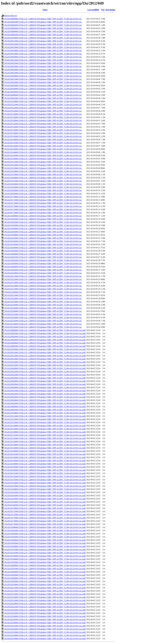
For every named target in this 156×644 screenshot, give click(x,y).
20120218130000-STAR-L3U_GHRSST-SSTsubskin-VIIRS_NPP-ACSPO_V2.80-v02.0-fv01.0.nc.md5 (45, 432)
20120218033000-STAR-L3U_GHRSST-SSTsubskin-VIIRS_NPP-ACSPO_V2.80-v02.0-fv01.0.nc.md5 (45, 397)
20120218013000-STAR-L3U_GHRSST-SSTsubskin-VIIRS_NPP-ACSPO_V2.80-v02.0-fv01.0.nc (43, 47)
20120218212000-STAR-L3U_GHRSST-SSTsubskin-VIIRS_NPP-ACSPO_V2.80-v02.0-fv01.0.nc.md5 (45, 591)
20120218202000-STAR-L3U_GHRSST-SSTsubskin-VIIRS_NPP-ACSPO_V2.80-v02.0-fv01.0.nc (43, 260)
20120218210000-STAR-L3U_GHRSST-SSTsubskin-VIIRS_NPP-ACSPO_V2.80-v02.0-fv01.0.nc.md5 (45, 585)
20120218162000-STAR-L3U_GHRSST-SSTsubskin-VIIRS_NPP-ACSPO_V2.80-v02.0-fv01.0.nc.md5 (45, 496)
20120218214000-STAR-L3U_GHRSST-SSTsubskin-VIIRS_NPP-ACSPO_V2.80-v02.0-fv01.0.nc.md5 (45, 597)
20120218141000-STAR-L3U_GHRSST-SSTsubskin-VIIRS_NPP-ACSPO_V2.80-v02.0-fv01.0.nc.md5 (45, 454)
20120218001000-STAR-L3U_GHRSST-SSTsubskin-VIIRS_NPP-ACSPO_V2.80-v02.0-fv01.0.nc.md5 (45, 333)
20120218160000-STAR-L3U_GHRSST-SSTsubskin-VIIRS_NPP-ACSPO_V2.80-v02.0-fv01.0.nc (43, 178)
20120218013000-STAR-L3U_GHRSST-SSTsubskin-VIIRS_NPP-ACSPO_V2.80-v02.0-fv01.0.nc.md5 (45, 359)
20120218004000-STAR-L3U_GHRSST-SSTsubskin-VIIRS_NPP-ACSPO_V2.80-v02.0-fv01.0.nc (43, 31)
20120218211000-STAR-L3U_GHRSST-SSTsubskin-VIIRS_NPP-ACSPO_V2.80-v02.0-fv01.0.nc (43, 276)
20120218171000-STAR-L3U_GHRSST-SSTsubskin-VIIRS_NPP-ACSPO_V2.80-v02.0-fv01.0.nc (43, 200)
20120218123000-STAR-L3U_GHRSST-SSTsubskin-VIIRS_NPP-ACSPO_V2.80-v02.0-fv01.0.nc (43, 111)
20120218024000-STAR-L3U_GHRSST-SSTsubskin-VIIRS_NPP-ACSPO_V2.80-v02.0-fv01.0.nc (43, 70)
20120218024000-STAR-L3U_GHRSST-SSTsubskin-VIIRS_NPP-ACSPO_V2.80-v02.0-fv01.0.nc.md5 (45, 381)
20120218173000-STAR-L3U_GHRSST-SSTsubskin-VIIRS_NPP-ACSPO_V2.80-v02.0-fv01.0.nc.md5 (45, 518)
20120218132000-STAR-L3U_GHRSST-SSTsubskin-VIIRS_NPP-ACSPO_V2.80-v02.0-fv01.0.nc (43, 127)
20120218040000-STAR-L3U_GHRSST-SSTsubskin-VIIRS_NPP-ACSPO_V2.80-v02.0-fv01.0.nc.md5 (45, 407)
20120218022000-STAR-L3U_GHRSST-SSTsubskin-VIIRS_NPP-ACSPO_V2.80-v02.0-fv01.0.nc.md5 (45, 375)
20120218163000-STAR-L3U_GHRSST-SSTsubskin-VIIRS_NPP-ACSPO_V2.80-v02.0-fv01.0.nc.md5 (45, 499)
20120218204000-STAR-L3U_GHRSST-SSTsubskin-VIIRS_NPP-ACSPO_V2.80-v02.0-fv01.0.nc (43, 267)
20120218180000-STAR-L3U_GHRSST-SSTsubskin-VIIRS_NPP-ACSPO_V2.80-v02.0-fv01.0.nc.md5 (45, 527)
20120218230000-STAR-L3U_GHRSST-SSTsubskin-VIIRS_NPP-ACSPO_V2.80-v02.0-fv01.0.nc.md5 (45, 623)
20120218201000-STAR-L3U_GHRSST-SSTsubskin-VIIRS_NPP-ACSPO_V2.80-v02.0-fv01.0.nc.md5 (45, 569)
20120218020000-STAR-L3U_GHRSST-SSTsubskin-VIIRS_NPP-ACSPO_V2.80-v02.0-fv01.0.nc (43, 57)
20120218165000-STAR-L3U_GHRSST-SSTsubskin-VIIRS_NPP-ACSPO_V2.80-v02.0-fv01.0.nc (43, 194)
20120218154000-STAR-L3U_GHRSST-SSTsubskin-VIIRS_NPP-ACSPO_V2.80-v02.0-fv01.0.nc (43, 171)
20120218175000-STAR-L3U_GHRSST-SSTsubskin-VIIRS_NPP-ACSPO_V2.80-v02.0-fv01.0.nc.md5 (45, 524)
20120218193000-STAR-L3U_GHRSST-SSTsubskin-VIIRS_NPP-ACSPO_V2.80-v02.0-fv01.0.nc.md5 (45, 556)
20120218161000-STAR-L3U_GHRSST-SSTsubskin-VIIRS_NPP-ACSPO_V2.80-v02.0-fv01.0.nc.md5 (45, 492)
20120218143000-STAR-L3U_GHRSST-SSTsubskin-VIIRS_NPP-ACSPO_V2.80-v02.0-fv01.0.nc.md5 (45, 461)
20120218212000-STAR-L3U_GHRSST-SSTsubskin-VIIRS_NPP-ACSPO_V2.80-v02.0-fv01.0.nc (43, 279)
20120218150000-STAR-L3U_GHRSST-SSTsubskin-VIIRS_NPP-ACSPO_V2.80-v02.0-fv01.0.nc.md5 (45, 470)
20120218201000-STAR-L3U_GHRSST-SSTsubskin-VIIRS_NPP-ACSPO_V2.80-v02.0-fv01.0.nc (43, 257)
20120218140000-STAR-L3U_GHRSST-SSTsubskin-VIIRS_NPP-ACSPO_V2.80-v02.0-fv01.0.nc (43, 140)
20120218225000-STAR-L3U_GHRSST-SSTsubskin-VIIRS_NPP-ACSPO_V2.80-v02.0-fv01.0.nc (43, 308)
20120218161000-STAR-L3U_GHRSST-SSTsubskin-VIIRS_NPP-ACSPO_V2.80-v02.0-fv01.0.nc (43, 181)
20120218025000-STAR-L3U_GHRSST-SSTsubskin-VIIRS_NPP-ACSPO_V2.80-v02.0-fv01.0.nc (43, 73)
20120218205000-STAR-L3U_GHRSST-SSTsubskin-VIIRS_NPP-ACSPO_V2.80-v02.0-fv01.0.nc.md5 (45, 581)
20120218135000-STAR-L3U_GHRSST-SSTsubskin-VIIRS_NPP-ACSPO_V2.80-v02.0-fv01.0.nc (43, 136)
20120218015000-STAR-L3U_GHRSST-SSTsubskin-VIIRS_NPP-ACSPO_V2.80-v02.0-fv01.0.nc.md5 (45, 365)
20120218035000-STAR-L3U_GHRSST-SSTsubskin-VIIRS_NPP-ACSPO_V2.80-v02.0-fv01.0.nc (43, 92)
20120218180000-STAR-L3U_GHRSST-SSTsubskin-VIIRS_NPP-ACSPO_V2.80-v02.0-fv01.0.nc (43, 216)
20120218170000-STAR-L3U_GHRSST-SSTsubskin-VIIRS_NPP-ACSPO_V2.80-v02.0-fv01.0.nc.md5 (45, 508)
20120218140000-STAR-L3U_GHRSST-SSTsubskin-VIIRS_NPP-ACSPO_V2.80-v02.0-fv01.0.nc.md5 (45, 451)
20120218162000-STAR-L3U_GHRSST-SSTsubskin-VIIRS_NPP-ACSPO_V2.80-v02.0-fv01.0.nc (43, 184)
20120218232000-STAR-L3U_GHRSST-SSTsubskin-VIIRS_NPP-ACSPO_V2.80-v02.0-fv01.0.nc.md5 (45, 629)
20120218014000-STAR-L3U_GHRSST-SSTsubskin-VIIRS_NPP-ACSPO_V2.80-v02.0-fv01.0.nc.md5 (45, 362)
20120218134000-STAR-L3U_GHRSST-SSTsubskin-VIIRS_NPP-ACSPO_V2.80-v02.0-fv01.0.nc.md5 (45, 445)
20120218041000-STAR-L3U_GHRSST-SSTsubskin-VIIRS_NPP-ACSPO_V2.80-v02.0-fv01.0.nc (43, 98)
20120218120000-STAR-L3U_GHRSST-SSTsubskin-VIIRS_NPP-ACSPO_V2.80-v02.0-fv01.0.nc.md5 (45, 413)
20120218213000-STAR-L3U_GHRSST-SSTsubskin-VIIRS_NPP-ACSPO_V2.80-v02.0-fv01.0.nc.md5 (45, 594)
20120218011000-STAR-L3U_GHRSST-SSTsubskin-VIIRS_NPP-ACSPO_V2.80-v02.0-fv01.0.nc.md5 (45, 353)
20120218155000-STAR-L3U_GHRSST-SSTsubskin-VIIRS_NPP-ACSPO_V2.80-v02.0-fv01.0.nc (43, 175)
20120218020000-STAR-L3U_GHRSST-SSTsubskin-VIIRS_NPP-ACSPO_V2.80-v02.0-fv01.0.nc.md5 (45, 368)
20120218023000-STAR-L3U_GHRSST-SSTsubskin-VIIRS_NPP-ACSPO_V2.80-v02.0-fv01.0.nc (43, 66)
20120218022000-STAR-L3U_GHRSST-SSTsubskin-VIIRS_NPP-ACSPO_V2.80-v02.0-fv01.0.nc (43, 63)
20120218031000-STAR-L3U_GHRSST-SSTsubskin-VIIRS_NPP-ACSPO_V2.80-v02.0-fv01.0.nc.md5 (45, 391)
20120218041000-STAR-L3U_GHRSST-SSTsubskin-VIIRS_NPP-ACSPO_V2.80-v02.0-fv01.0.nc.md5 (45, 410)
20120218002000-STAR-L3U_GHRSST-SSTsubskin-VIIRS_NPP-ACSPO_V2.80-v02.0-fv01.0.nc (43, 25)
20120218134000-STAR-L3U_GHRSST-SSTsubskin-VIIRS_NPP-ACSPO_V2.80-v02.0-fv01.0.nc (43, 133)
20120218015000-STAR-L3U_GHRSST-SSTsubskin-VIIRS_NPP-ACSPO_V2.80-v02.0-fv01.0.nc (43, 54)
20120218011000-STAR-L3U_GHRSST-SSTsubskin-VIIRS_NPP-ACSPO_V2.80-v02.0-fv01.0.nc (43, 41)
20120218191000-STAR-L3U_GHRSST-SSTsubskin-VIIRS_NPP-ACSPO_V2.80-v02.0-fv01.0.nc (43, 238)
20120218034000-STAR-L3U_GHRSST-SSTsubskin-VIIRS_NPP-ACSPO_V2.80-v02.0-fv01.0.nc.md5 (45, 400)
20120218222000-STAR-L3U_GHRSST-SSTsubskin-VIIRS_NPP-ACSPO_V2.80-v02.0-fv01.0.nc (43, 298)
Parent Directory (11, 16)
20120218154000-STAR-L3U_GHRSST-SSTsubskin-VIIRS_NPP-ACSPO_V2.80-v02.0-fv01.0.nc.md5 (45, 483)
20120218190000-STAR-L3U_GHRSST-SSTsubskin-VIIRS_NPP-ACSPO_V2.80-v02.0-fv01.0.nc (43, 235)
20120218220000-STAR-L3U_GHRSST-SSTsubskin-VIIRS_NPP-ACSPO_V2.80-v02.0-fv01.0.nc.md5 (45, 604)
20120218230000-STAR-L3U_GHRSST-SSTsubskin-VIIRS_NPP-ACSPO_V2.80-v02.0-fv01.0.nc (43, 311)
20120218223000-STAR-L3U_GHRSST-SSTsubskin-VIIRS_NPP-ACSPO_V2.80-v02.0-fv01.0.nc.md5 (45, 613)
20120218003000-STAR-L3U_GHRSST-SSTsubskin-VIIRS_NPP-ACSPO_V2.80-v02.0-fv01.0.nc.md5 (45, 340)
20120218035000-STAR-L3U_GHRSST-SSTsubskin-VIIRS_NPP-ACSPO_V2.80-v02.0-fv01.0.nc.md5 (45, 403)
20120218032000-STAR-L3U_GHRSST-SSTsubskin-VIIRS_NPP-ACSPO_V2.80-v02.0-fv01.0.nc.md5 (45, 394)
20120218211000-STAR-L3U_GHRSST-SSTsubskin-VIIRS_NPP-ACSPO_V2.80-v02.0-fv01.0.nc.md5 (45, 588)
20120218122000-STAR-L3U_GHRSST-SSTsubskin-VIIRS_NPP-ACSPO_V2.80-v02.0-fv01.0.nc (43, 108)
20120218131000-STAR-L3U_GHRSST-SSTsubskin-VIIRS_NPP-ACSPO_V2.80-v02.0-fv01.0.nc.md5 (45, 435)
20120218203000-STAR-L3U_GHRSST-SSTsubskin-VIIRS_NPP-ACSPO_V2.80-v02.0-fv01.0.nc (43, 264)
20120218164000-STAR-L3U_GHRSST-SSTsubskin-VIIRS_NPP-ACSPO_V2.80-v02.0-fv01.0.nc (43, 190)
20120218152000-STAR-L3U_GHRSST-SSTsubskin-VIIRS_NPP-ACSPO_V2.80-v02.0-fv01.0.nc (43, 165)
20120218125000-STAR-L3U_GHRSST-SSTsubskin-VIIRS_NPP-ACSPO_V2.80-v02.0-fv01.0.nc (43, 117)
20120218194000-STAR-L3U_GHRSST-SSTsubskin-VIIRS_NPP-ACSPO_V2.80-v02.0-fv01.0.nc (43, 248)
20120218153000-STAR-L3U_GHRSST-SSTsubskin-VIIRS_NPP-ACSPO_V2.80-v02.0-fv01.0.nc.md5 (45, 480)
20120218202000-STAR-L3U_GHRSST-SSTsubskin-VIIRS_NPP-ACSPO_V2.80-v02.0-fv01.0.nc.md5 (45, 572)
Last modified (93, 10)
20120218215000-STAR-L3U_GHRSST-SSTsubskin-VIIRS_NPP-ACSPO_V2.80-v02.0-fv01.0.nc (43, 289)
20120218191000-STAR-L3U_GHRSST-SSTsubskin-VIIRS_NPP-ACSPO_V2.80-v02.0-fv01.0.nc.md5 (45, 550)
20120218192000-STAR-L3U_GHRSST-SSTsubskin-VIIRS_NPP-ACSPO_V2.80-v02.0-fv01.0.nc (43, 241)
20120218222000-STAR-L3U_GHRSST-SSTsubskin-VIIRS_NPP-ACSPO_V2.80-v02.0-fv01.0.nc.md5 (45, 610)
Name (45, 10)
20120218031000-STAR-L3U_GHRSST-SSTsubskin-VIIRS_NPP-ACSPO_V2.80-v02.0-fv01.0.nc (43, 79)
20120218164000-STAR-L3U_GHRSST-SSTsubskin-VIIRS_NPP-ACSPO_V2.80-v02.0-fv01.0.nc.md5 (45, 502)
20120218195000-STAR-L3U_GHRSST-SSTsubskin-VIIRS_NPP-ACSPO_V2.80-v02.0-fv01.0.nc (43, 251)
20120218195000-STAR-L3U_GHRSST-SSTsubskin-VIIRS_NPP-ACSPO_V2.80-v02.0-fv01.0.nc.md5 (45, 562)
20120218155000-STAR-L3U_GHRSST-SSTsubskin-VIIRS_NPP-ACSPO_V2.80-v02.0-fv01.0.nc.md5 (45, 486)
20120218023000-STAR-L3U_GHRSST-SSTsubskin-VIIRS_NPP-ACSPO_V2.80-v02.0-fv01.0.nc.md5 (45, 378)
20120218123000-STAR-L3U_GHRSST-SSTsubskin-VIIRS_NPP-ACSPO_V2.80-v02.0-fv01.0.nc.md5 (45, 422)
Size (103, 10)
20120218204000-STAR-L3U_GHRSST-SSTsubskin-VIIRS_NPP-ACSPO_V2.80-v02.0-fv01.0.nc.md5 (45, 578)
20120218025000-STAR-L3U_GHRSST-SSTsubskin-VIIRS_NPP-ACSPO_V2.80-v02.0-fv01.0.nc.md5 (45, 384)
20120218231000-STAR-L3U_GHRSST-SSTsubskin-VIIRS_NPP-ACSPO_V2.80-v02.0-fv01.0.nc (43, 314)
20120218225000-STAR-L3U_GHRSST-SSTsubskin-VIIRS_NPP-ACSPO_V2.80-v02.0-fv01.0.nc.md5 (45, 619)
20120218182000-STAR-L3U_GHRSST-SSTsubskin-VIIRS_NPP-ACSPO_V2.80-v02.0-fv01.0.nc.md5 (45, 534)
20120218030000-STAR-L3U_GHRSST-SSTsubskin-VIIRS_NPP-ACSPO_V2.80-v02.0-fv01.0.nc (43, 76)
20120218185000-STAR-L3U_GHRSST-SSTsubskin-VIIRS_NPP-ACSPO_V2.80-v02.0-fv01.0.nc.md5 (45, 543)
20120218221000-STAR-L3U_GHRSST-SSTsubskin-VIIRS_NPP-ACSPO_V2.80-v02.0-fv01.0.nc (43, 295)
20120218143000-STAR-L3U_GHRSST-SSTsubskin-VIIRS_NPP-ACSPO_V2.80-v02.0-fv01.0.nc (43, 149)
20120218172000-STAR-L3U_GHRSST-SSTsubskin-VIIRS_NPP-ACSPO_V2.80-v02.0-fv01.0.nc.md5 (45, 515)
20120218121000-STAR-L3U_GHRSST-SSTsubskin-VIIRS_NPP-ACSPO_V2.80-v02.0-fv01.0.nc (43, 105)
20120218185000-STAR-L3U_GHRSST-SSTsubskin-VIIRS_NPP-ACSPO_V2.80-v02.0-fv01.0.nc (43, 232)
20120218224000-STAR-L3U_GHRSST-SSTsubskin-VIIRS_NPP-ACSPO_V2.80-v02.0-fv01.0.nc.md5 (45, 616)
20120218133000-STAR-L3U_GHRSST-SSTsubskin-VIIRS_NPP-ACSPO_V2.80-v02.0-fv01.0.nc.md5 (45, 441)
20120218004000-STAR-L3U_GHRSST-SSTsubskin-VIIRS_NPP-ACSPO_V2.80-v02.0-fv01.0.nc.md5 (45, 343)
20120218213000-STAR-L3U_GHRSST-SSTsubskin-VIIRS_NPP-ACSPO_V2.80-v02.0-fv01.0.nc (43, 283)
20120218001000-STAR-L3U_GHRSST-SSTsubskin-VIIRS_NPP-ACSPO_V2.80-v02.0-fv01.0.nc (43, 22)
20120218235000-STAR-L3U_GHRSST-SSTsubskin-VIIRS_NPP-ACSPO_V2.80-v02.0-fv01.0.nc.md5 (45, 639)
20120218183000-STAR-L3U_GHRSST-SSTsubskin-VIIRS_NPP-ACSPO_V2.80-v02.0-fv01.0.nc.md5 (45, 537)
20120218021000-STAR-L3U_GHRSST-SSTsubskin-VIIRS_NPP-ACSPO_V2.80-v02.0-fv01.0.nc (43, 60)
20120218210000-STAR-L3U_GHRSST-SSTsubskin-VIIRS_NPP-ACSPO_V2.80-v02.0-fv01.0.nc (43, 273)
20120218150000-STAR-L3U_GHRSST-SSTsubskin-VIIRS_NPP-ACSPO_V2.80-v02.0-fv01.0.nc (43, 159)
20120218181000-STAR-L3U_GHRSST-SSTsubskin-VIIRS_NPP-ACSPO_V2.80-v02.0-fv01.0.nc (43, 219)
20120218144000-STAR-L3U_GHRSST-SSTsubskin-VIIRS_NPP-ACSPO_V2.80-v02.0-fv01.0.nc (43, 152)
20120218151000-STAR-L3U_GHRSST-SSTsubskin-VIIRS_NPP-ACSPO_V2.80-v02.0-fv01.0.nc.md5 (45, 473)
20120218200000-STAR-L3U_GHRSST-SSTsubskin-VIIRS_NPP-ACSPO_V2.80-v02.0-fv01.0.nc (43, 254)
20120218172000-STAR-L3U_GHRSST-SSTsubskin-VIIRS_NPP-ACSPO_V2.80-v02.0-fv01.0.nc (43, 203)
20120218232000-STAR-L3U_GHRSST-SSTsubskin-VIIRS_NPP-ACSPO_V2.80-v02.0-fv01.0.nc (43, 318)
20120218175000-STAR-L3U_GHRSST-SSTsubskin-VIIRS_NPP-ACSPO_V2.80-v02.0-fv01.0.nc (43, 213)
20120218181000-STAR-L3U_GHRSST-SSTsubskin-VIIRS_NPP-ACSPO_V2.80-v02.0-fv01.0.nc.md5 (45, 530)
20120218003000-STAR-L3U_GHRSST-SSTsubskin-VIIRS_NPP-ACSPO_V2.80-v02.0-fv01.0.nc (43, 28)
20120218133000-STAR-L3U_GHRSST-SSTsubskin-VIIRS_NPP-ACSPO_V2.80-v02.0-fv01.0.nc (43, 130)
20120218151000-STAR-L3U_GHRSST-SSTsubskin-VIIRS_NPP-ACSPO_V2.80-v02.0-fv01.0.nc (43, 162)
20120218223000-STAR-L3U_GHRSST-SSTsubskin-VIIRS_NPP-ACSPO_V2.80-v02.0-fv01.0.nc (43, 302)
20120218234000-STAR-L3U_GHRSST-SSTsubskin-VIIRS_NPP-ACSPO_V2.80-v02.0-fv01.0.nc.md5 (45, 635)
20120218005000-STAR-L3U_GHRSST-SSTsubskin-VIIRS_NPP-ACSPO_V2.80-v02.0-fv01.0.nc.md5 (45, 346)
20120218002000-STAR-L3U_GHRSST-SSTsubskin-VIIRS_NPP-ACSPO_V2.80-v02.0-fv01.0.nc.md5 (45, 337)
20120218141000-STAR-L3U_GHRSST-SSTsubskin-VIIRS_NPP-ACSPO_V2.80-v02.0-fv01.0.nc (43, 143)
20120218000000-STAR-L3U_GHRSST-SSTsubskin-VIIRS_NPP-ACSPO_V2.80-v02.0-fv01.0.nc (43, 19)
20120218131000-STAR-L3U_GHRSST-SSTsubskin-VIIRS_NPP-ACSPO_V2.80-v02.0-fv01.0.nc (43, 124)
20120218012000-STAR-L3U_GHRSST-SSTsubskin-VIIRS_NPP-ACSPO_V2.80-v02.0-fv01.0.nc (43, 44)
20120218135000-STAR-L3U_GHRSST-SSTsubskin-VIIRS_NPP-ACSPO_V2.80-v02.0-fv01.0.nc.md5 (45, 448)
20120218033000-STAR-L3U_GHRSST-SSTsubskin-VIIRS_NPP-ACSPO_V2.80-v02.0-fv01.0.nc (43, 86)
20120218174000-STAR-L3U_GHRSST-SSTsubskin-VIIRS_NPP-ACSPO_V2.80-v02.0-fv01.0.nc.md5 (45, 521)
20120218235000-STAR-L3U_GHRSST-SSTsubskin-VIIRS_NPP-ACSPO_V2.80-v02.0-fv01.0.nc (43, 327)
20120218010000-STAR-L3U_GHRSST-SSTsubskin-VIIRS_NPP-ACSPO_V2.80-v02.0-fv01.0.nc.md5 (45, 349)
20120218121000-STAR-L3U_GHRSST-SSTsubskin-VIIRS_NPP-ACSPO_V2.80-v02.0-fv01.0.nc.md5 (45, 416)
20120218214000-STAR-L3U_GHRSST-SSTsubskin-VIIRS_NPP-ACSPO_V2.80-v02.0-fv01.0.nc (43, 286)
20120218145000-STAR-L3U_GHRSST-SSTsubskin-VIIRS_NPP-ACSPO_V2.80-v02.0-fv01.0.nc (43, 155)
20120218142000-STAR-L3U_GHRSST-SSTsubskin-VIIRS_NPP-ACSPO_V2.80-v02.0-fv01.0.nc (43, 146)
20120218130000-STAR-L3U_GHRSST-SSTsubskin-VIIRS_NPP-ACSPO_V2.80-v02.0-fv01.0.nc (43, 120)
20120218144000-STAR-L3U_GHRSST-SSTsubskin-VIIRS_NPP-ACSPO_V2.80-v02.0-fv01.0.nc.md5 (45, 464)
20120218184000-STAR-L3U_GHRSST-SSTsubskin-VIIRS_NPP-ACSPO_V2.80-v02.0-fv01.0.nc (43, 229)
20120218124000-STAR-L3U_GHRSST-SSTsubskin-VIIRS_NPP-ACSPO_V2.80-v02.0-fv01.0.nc (43, 114)
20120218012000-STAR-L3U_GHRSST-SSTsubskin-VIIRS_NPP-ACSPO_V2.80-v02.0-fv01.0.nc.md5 (45, 356)
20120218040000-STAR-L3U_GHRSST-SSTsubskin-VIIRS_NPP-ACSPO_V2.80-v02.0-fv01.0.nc (43, 95)
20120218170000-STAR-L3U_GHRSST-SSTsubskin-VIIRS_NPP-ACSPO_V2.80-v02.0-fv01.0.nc (43, 197)
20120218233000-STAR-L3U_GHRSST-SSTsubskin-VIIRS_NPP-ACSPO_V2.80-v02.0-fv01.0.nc (43, 321)
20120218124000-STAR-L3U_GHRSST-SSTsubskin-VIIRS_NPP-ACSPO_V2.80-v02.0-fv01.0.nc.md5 (45, 426)
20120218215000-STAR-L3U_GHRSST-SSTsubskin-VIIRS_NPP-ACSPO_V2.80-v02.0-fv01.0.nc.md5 (45, 600)
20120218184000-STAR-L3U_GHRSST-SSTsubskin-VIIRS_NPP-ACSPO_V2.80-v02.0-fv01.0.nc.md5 (45, 540)
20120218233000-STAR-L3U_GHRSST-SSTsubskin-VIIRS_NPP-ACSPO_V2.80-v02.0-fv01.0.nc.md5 (45, 632)
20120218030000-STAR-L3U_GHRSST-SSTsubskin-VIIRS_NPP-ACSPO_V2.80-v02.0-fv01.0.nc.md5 (45, 387)
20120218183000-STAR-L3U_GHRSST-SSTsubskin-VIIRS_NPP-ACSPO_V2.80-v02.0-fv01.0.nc (43, 225)
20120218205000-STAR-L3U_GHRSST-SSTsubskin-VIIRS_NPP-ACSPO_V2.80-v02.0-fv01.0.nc (43, 270)
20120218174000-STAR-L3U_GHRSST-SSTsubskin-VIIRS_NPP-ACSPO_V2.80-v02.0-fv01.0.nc (43, 209)
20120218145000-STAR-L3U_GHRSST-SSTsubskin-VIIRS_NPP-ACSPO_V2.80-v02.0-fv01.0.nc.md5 (45, 467)
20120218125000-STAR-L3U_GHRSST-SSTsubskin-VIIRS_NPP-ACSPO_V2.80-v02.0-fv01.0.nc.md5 (45, 429)
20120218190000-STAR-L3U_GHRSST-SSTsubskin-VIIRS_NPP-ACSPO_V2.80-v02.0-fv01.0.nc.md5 (45, 546)
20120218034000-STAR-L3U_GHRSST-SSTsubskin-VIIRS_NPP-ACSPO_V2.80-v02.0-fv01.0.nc (43, 89)
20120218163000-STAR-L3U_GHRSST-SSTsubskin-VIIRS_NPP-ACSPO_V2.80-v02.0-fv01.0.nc (43, 187)
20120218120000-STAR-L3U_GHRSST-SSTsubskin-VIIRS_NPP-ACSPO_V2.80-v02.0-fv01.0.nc (43, 101)
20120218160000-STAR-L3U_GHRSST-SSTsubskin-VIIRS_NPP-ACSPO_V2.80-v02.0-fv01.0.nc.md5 (45, 489)
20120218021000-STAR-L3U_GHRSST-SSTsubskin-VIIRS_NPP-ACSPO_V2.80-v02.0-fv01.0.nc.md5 (45, 372)
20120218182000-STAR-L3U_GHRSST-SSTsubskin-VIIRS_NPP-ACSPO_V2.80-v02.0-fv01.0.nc (43, 222)
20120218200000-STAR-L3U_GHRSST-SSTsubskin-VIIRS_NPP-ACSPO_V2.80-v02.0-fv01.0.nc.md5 (45, 565)
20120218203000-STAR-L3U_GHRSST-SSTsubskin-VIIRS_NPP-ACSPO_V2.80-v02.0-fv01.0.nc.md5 (45, 575)
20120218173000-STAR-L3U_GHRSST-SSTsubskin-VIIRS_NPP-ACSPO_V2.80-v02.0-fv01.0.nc (43, 206)
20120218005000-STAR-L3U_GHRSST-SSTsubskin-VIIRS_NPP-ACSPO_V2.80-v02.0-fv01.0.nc (43, 35)
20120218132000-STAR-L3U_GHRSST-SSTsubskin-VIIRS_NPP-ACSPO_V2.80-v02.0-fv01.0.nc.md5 (45, 438)
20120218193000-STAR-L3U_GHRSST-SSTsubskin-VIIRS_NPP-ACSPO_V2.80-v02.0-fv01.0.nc (43, 244)
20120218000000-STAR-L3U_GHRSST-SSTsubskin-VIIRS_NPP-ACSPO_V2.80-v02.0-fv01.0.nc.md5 (45, 330)
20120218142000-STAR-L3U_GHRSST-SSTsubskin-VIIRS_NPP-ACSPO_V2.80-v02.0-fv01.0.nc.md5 (45, 457)
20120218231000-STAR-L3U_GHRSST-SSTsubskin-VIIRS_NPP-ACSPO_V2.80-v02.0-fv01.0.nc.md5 (45, 626)
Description (110, 10)
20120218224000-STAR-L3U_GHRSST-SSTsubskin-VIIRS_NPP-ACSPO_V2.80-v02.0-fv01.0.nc (43, 305)
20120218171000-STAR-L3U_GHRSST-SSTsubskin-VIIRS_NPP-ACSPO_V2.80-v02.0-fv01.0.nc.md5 (45, 511)
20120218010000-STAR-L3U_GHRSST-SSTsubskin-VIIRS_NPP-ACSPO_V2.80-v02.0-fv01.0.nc (43, 38)
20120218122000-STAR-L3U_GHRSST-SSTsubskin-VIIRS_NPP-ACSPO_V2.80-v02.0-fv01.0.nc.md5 (45, 419)
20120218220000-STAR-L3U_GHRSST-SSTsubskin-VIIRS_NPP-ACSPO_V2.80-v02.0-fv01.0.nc (43, 292)
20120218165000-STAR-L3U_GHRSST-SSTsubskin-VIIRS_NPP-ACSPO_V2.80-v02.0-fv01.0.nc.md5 (45, 505)
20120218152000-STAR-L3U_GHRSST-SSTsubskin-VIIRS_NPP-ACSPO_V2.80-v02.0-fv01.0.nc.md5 (45, 476)
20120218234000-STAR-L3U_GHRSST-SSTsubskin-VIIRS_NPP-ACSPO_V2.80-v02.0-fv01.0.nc (43, 324)
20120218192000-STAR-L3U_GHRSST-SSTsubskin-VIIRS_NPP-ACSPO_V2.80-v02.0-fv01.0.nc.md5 (45, 553)
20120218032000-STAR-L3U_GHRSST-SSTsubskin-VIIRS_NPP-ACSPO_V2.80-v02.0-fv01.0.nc (43, 82)
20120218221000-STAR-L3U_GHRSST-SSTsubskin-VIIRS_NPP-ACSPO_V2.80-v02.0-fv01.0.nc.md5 (45, 607)
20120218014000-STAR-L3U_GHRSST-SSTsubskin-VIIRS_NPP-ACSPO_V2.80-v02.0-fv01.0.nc (43, 51)
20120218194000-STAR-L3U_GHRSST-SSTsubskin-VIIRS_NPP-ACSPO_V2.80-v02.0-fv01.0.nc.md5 (45, 559)
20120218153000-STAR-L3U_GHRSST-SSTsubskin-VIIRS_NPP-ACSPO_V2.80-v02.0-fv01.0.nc (43, 168)
